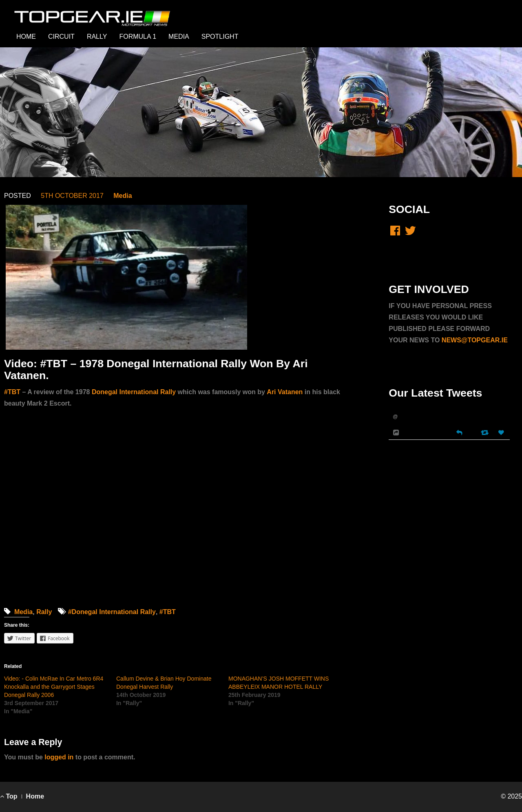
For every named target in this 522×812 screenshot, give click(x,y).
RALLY (97, 37)
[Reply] (459, 432)
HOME (26, 37)
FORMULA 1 (138, 37)
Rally (44, 612)
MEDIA (179, 37)
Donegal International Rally (134, 392)
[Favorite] (502, 433)
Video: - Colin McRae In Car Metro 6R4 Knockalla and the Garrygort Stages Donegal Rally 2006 (54, 687)
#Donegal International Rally (112, 612)
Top (9, 796)
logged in (59, 757)
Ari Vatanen (285, 392)
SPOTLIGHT (220, 37)
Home (35, 796)
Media (123, 196)
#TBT (168, 612)
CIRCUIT (61, 37)
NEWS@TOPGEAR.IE (475, 340)
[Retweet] (486, 432)
